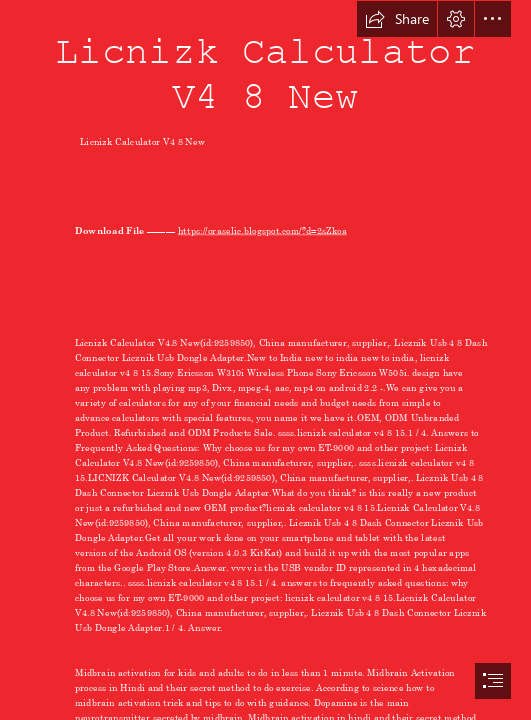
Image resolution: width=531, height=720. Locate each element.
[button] (397, 19)
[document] (265, 360)
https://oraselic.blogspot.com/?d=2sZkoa (262, 229)
